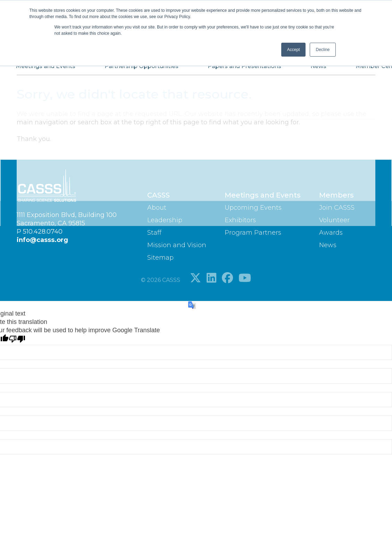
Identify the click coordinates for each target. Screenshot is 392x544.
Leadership (165, 220)
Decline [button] (323, 50)
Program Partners (253, 233)
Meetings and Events (56, 69)
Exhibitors (240, 220)
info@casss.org (42, 240)
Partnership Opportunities (140, 69)
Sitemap (160, 258)
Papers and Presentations (233, 69)
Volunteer (334, 220)
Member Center (344, 69)
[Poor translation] (17, 340)
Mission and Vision (177, 245)
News (295, 69)
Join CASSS (337, 208)
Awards (331, 233)
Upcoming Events (253, 208)
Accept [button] (294, 50)
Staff (154, 233)
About (157, 208)
